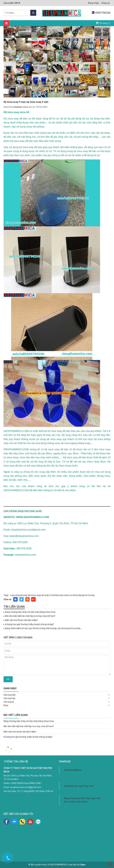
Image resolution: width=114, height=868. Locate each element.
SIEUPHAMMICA (73, 770)
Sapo (83, 865)
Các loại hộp (9, 698)
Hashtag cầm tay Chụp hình (79, 786)
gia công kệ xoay (19, 595)
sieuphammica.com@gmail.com (26, 787)
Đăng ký (106, 3)
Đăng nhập (93, 3)
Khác (6, 705)
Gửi (8, 679)
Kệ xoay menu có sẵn (66, 595)
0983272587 (35, 783)
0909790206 (103, 13)
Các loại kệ (9, 702)
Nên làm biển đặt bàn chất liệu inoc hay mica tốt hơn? (30, 616)
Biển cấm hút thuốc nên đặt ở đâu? (22, 620)
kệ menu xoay (35, 595)
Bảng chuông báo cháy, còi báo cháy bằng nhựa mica (30, 612)
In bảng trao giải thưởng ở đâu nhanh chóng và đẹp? (30, 624)
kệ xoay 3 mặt (48, 595)
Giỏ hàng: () (103, 23)
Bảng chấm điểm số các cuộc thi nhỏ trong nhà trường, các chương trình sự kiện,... (44, 628)
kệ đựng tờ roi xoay (85, 595)
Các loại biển (10, 695)
